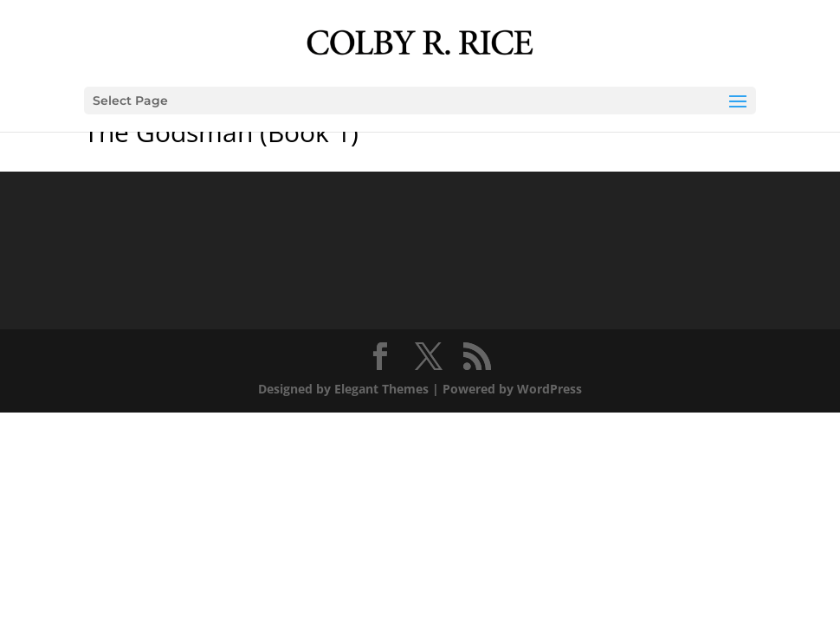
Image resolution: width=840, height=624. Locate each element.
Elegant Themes (381, 389)
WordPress (549, 389)
